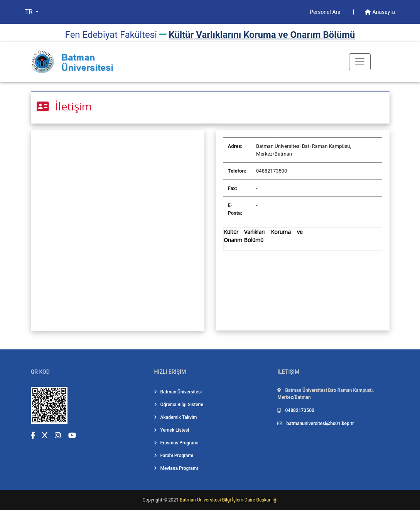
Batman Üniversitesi (178, 392)
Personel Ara (326, 12)
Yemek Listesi (171, 430)
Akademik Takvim (175, 417)
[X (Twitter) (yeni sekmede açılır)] (45, 435)
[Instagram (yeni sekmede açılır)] (58, 435)
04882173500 (299, 410)
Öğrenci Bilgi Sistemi (179, 405)
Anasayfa (380, 12)
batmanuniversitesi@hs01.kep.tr (320, 424)
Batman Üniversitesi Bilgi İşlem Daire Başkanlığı (229, 500)
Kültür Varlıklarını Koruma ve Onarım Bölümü (262, 35)
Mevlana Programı (176, 468)
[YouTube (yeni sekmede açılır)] (72, 435)
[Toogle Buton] (360, 62)
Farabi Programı (174, 456)
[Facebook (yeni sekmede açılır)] (33, 435)
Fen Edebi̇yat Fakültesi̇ (111, 35)
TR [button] (30, 12)
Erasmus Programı (176, 443)
